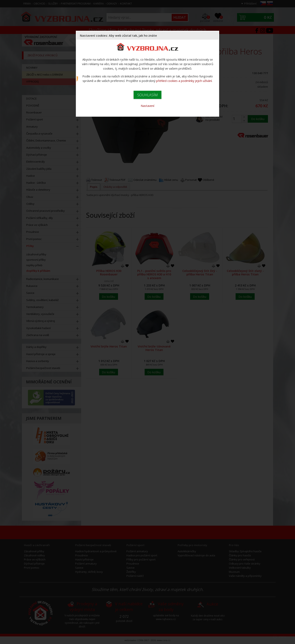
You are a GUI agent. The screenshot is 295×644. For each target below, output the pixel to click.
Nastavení (147, 106)
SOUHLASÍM (147, 95)
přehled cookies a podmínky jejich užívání (184, 81)
